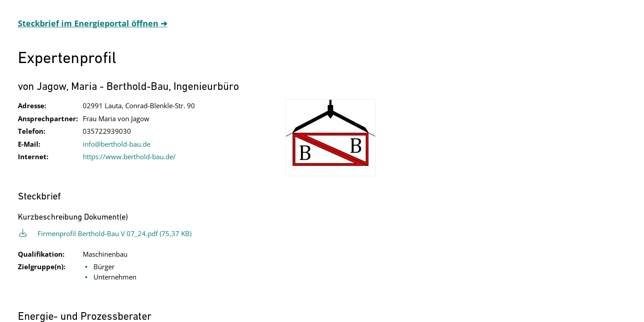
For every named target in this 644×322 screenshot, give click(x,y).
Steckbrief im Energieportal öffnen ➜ (93, 23)
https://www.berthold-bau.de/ (129, 157)
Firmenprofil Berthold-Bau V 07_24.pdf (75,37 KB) (114, 233)
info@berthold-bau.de (117, 144)
